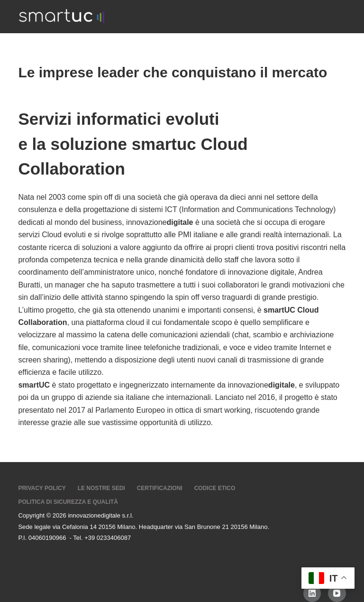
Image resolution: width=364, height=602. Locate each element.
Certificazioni (160, 488)
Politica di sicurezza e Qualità (68, 502)
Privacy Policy (42, 488)
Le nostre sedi (101, 488)
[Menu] (342, 17)
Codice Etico (215, 488)
